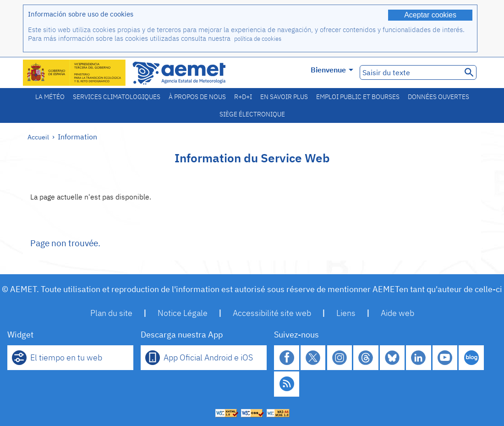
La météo (50, 97)
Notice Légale (183, 313)
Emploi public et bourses (358, 97)
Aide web (397, 313)
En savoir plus (284, 97)
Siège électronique (252, 114)
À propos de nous (197, 97)
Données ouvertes (438, 97)
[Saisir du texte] (410, 72)
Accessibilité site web (272, 313)
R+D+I (243, 97)
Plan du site (111, 313)
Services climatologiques (117, 97)
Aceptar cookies (430, 15)
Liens (346, 313)
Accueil (38, 137)
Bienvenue (332, 70)
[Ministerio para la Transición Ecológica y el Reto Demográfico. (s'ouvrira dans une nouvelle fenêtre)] (75, 73)
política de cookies (258, 39)
